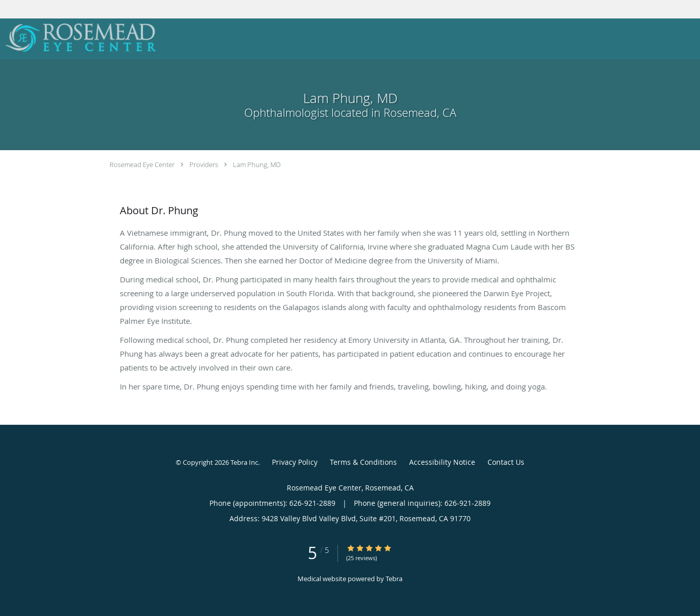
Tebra (394, 579)
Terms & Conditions (363, 462)
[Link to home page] (79, 38)
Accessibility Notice (442, 462)
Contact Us (506, 462)
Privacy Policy (295, 462)
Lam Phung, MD (257, 165)
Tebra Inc (244, 462)
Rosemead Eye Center (142, 165)
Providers (204, 165)
